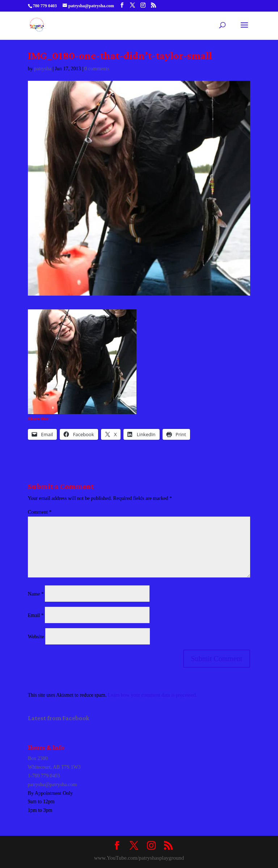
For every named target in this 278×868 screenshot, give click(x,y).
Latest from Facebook (59, 718)
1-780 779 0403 (44, 776)
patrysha (43, 69)
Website (36, 637)
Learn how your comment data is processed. (153, 695)
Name (36, 594)
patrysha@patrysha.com (52, 784)
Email (36, 615)
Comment (40, 512)
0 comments (97, 69)
